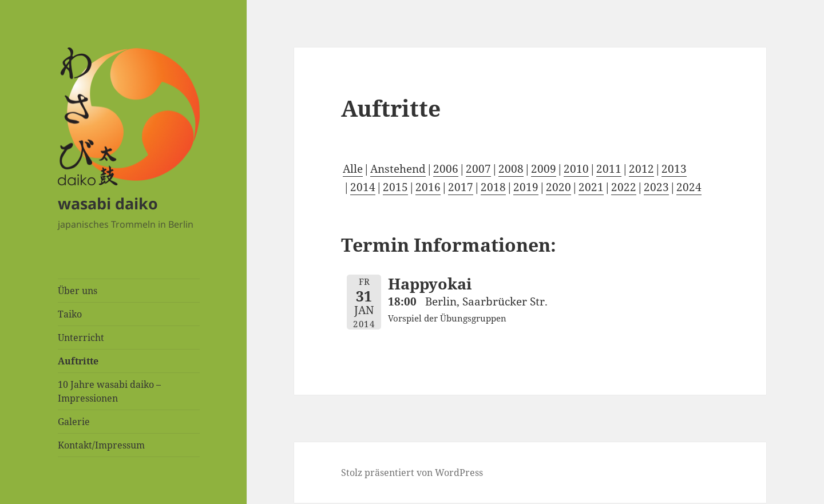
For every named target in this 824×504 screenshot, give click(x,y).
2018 (493, 187)
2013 (674, 169)
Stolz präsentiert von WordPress (412, 473)
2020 (558, 187)
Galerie (74, 422)
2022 (624, 187)
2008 (511, 169)
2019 (526, 187)
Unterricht (81, 338)
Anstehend (398, 169)
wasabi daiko (108, 203)
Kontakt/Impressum (101, 445)
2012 (641, 169)
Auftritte (78, 361)
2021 (591, 187)
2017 (461, 187)
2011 (609, 169)
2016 (428, 187)
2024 (689, 187)
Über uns (78, 291)
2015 (395, 187)
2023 (656, 187)
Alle (353, 169)
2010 (576, 169)
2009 (544, 169)
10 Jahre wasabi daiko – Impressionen (109, 391)
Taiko (70, 314)
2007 (478, 169)
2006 (446, 169)
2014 (363, 187)
